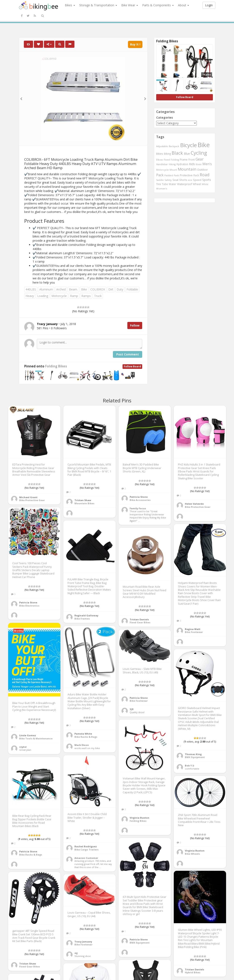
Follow (135, 325)
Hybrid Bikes (193, 972)
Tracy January (83, 942)
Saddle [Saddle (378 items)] (160, 180)
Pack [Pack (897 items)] (160, 175)
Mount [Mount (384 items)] (173, 170)
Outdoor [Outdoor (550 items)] (203, 170)
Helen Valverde (194, 504)
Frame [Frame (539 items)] (184, 159)
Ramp (74, 296)
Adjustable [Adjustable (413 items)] (162, 146)
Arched (61, 289)
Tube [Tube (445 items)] (165, 184)
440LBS (31, 289)
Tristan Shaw (83, 500)
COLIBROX (98, 289)
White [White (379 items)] (205, 184)
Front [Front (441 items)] (192, 159)
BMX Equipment (195, 757)
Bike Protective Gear (32, 500)
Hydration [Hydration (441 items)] (182, 164)
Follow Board (132, 366)
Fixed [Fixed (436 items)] (167, 160)
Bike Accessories (140, 500)
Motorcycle (59, 296)
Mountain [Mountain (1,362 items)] (187, 169)
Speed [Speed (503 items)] (197, 180)
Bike (84, 289)
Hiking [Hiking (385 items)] (172, 164)
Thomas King (193, 754)
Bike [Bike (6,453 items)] (204, 145)
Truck (98, 296)
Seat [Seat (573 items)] (175, 180)
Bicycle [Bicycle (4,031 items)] (188, 145)
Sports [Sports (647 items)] (207, 180)
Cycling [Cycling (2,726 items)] (199, 153)
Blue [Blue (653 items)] (187, 154)
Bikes (70, 5)
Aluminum (46, 289)
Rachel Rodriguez (86, 846)
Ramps (86, 296)
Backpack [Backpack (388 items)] (174, 146)
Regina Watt (193, 629)
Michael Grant (28, 497)
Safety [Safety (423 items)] (168, 180)
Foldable (132, 289)
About (183, 5)
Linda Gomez (28, 735)
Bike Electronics (29, 606)
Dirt (111, 289)
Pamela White (83, 734)
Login (209, 5)
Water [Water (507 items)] (173, 184)
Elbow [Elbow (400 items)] (160, 160)
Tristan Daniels (139, 619)
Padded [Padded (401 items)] (169, 175)
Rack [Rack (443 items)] (196, 175)
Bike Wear (130, 5)
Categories (165, 117)
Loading (43, 296)
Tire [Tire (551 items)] (159, 184)
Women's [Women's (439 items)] (162, 189)
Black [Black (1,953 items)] (177, 153)
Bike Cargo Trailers (86, 850)
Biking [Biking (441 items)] (167, 154)
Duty (120, 289)
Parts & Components (158, 5)
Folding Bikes (56, 366)
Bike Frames (82, 619)
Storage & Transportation (98, 5)
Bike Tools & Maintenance (36, 738)
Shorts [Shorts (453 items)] (183, 180)
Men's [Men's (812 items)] (207, 164)
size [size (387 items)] (190, 180)
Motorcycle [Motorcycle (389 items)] (162, 170)
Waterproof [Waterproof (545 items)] (185, 184)
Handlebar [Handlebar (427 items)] (162, 164)
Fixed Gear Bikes (140, 622)
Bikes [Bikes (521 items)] (160, 154)
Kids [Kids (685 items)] (192, 164)
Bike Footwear (194, 632)
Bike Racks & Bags (86, 737)
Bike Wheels (192, 854)
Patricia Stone (139, 497)
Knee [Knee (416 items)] (199, 164)
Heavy (30, 296)
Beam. (73, 289)
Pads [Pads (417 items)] (176, 175)
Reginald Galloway (86, 615)
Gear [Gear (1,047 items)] (199, 159)
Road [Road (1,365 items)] (205, 175)
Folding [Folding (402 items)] (175, 160)
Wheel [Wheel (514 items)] (197, 184)
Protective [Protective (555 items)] (186, 175)
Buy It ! (135, 44)
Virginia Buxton (139, 818)
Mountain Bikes (84, 503)
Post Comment (128, 354)
